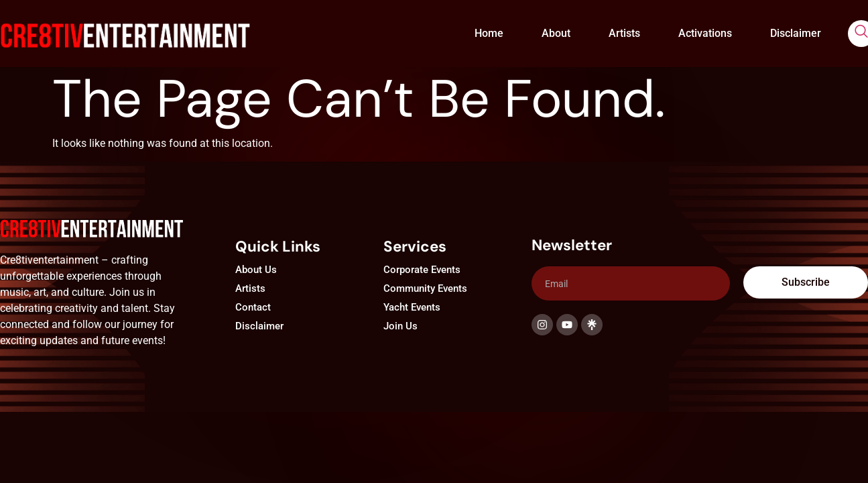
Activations (705, 33)
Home (489, 33)
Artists (624, 33)
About (556, 33)
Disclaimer (796, 33)
